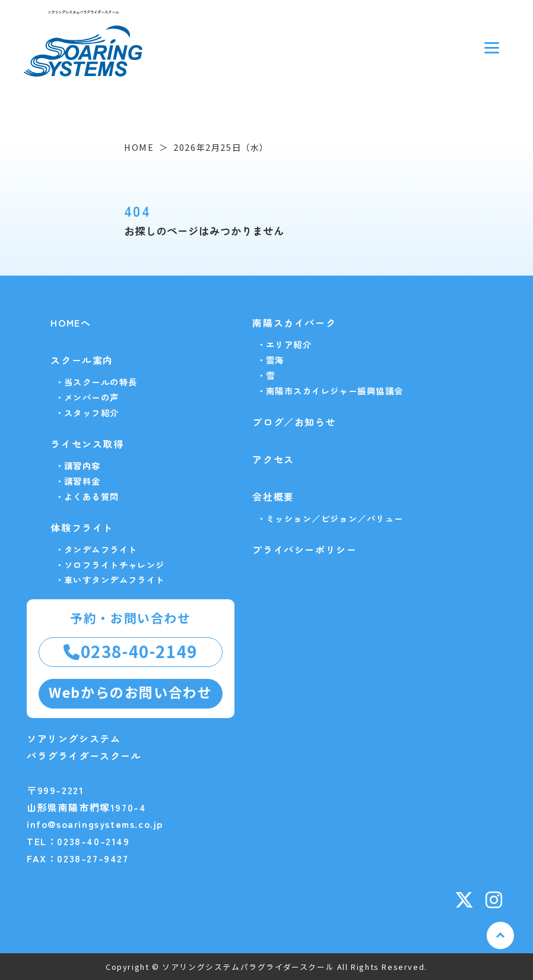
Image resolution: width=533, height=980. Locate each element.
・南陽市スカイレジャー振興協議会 (330, 391)
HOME (139, 147)
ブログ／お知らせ (294, 422)
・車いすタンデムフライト (110, 579)
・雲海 (271, 360)
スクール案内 (82, 360)
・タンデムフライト (96, 549)
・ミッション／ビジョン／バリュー (330, 518)
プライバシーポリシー (304, 549)
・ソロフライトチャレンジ (110, 565)
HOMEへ (71, 323)
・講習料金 (78, 481)
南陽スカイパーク (294, 323)
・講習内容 (78, 465)
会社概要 (273, 497)
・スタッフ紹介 (87, 412)
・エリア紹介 (285, 344)
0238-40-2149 (131, 651)
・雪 (266, 375)
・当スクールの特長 (96, 382)
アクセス (273, 459)
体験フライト (82, 527)
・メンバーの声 (87, 397)
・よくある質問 (87, 496)
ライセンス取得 (87, 444)
